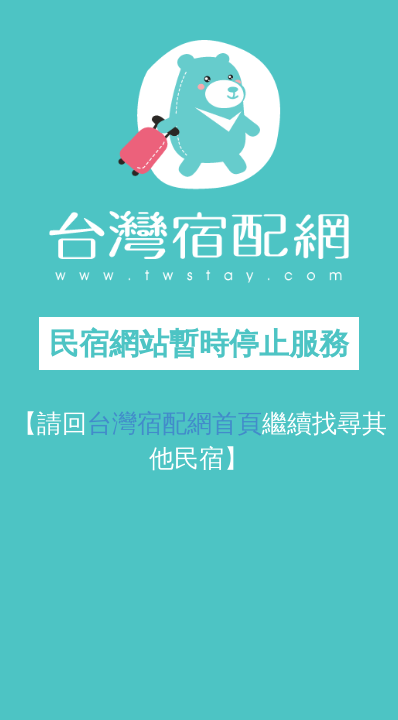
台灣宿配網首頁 (174, 423)
